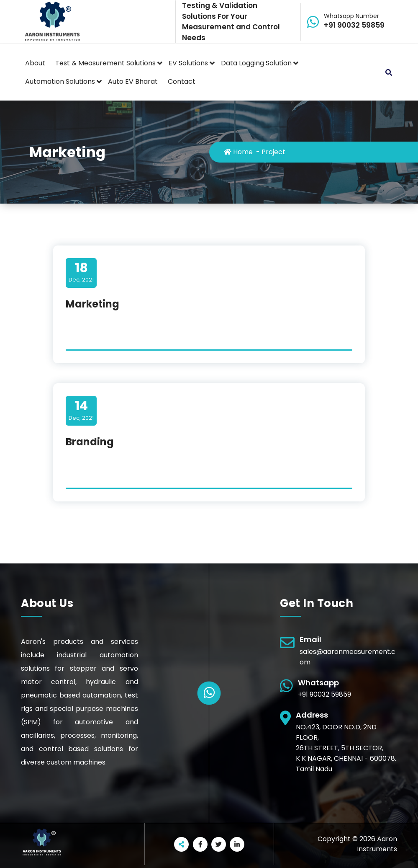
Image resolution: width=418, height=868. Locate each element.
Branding (90, 442)
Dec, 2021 (81, 272)
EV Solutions (188, 63)
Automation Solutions (60, 81)
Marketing (92, 304)
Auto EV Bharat (133, 81)
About (35, 63)
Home (238, 152)
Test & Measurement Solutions (105, 63)
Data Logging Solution (256, 63)
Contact (182, 81)
